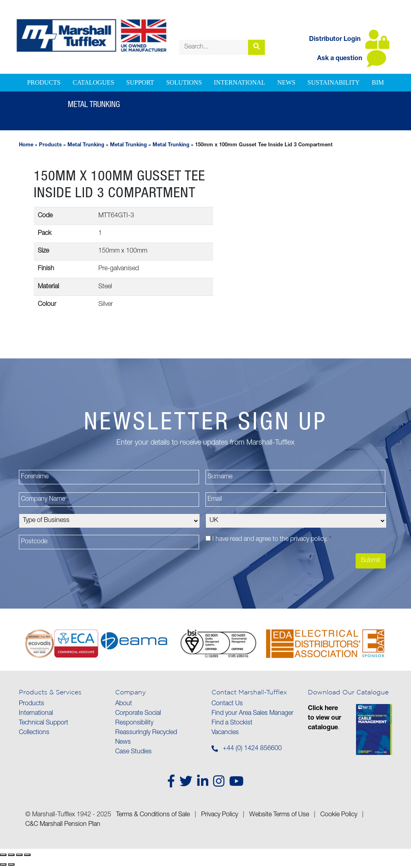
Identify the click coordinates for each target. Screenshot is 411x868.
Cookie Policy (339, 815)
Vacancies (225, 733)
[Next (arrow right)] (11, 864)
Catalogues (94, 82)
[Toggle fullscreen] (11, 855)
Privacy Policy (220, 815)
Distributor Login (349, 40)
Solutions (184, 82)
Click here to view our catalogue (325, 718)
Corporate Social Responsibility (138, 718)
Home (26, 145)
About (124, 704)
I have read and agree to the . (272, 540)
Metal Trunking (86, 145)
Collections (34, 733)
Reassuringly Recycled (146, 733)
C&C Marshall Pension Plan (63, 825)
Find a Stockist (232, 723)
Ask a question (352, 59)
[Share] (19, 855)
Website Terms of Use (279, 815)
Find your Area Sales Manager (252, 714)
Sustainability (334, 82)
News (286, 82)
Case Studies (133, 752)
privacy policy (308, 540)
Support (140, 82)
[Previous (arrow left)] (3, 864)
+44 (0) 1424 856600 (252, 749)
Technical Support (44, 723)
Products (44, 82)
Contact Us (227, 704)
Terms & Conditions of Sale (153, 815)
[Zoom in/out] (3, 855)
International (240, 82)
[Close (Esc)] (27, 855)
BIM (378, 82)
